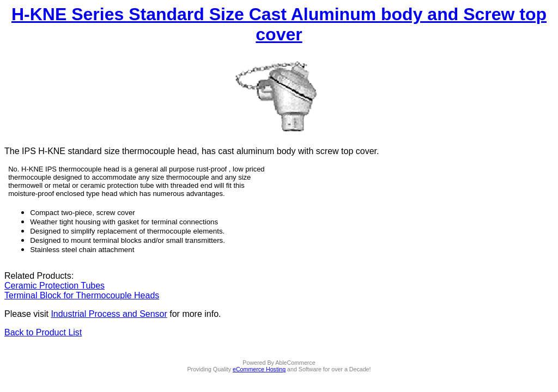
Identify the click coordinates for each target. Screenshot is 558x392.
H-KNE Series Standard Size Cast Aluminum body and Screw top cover (279, 24)
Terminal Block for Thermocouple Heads (82, 295)
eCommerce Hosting (259, 369)
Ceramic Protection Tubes (54, 286)
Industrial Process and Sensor (109, 314)
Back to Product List (43, 332)
